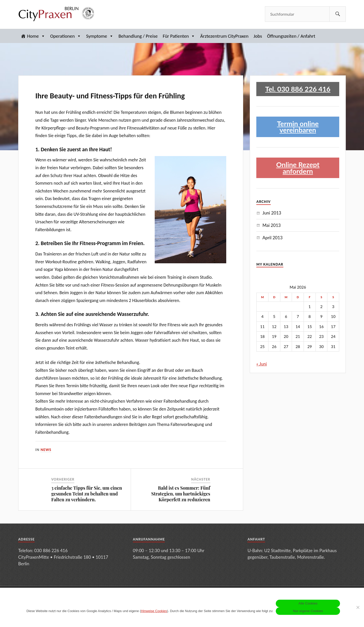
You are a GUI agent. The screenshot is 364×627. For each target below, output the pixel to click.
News (46, 450)
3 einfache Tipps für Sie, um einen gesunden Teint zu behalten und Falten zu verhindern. (87, 494)
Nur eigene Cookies (308, 611)
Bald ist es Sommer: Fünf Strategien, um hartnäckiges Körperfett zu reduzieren (181, 494)
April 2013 (272, 238)
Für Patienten (179, 36)
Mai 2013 (271, 225)
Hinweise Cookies (154, 611)
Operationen (66, 36)
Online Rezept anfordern (298, 168)
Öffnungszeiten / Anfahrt (291, 36)
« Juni (261, 364)
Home (36, 36)
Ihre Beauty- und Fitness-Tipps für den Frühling (110, 96)
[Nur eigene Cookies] (358, 607)
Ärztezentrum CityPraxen (224, 36)
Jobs (258, 36)
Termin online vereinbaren (298, 127)
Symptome (100, 36)
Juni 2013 (272, 213)
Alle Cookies (308, 603)
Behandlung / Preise (138, 36)
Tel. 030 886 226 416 (298, 89)
